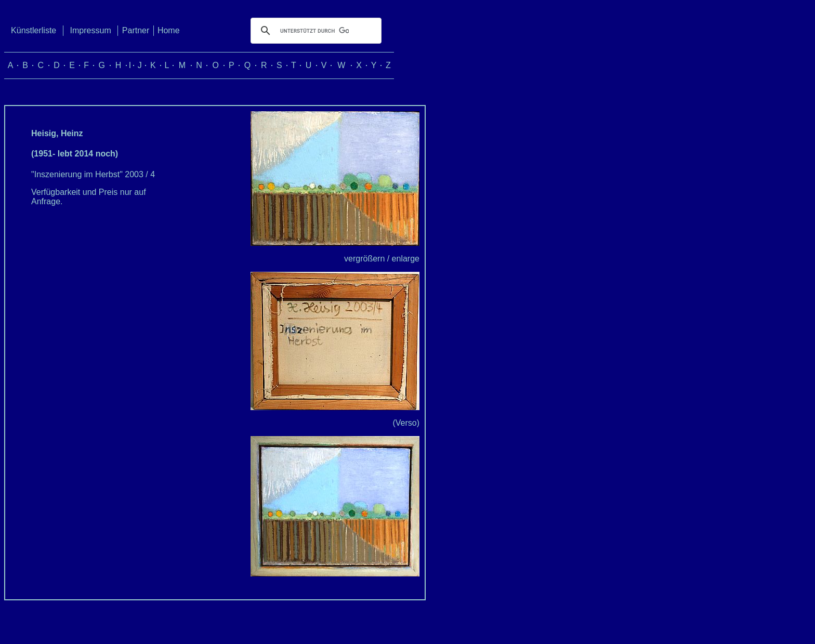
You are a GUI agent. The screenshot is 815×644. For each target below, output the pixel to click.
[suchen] (314, 31)
